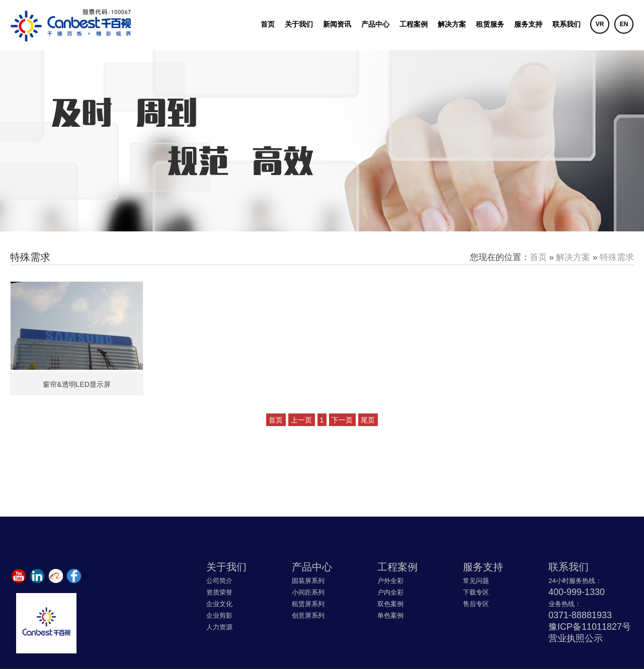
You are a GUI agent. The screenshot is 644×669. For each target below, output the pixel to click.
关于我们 (299, 24)
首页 (268, 24)
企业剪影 (219, 615)
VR (600, 24)
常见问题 (476, 581)
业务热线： (565, 604)
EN (624, 24)
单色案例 (390, 615)
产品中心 (375, 24)
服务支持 (528, 24)
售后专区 (476, 604)
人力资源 (219, 627)
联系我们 (567, 24)
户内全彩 (390, 592)
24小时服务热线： (575, 581)
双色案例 (390, 604)
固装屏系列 (308, 581)
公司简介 (219, 581)
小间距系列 (308, 592)
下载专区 (476, 592)
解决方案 (452, 24)
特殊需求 (617, 257)
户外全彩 (390, 581)
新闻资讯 (337, 24)
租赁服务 (490, 24)
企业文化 (219, 604)
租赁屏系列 (308, 604)
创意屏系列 (308, 615)
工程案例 (414, 24)
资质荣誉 (219, 592)
